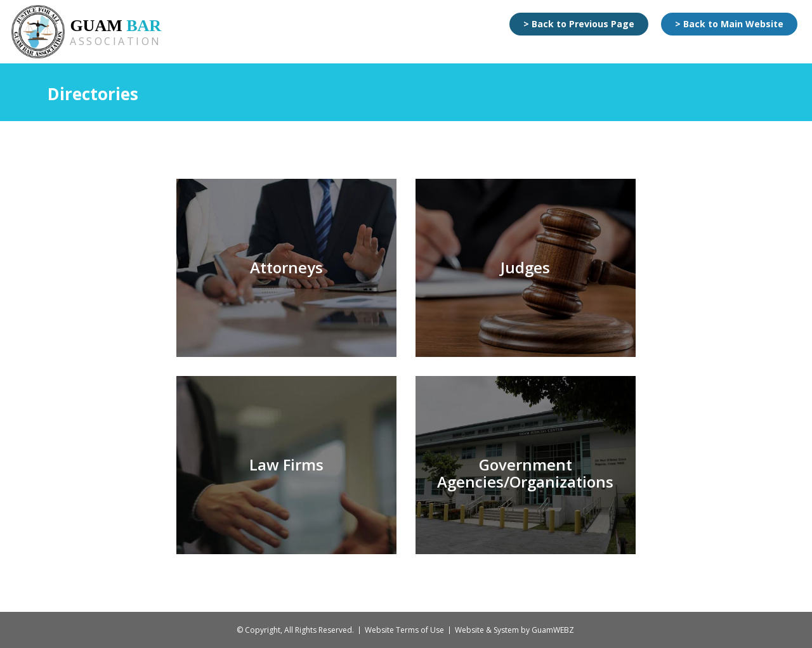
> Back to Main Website (729, 24)
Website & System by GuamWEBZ (514, 630)
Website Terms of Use (404, 630)
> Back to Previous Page (579, 24)
